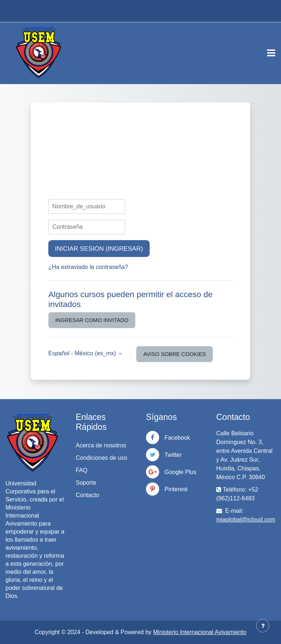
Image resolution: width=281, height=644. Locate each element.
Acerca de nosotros (101, 445)
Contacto (87, 495)
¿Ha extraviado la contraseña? (88, 267)
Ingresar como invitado (92, 320)
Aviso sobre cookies (175, 354)
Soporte (86, 483)
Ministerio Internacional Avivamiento (200, 632)
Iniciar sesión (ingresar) (99, 249)
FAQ (82, 470)
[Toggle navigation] (271, 53)
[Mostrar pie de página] (263, 626)
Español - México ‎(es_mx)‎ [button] (83, 353)
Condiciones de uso (102, 458)
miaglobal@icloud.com (246, 520)
